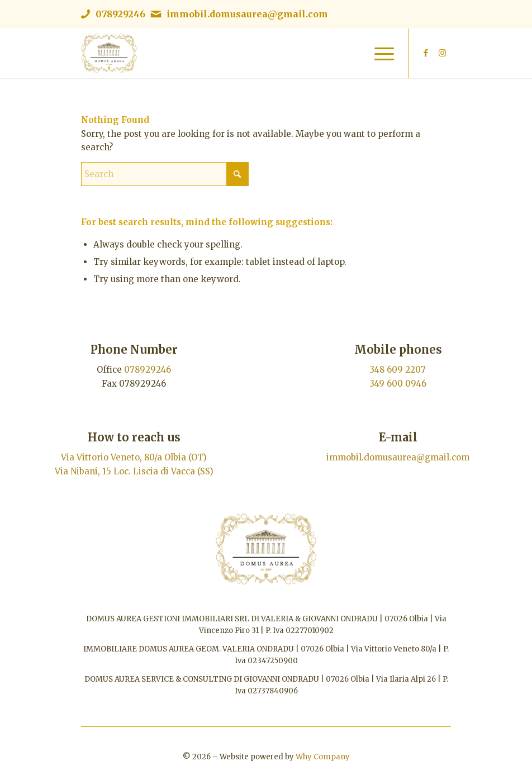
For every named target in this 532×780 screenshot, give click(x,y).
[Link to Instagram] (443, 53)
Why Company (323, 757)
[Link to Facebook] (426, 53)
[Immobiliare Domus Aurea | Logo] (109, 53)
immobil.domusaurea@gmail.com (247, 14)
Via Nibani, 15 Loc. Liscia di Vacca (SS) (134, 471)
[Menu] (379, 53)
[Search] (165, 174)
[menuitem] (379, 53)
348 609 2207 (398, 370)
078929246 (120, 14)
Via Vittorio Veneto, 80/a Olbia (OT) (134, 457)
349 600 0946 (398, 384)
